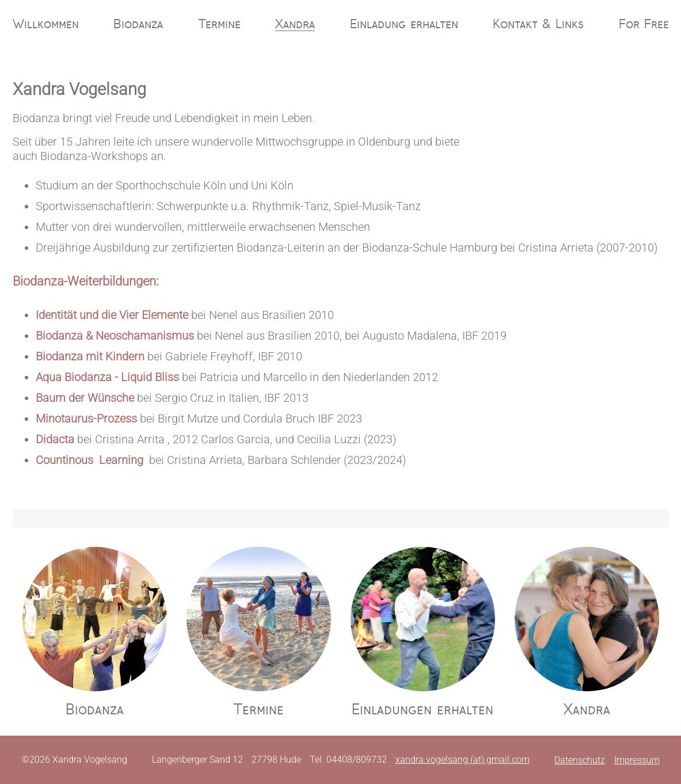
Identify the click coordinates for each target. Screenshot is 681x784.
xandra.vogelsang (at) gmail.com (463, 760)
